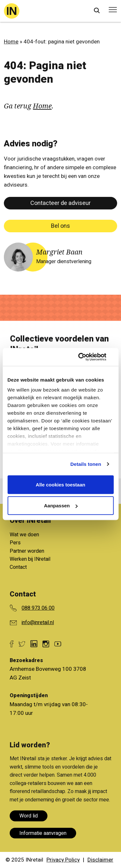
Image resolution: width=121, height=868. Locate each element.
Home (11, 42)
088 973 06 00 (38, 608)
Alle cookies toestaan (60, 484)
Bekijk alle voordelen (55, 537)
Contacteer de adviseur (60, 203)
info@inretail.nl (38, 623)
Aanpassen (61, 506)
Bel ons (60, 226)
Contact (18, 567)
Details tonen (86, 464)
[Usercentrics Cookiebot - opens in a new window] (86, 357)
